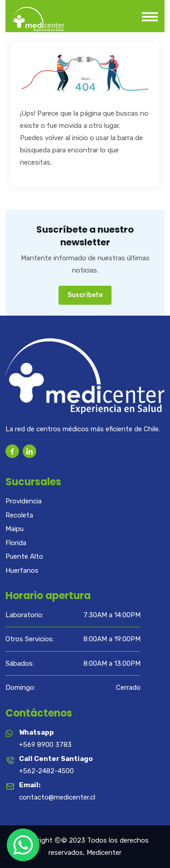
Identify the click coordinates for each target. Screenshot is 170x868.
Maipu (15, 529)
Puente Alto (24, 556)
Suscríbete (85, 295)
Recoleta (19, 515)
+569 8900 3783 (45, 745)
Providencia (24, 501)
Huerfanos (22, 571)
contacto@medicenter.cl (57, 797)
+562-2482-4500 (46, 771)
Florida (16, 543)
